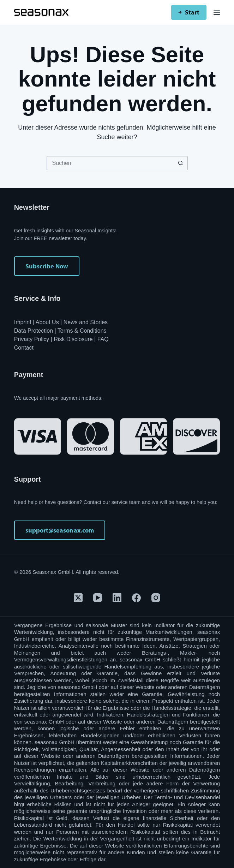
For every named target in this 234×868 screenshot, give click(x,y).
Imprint (23, 322)
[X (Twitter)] (78, 598)
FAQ (103, 339)
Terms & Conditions (82, 331)
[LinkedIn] (117, 598)
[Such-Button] (181, 163)
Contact (24, 348)
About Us (47, 322)
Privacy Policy (32, 339)
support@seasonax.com (60, 530)
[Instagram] (156, 598)
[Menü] (217, 12)
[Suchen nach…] (110, 163)
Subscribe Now (47, 266)
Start (189, 12)
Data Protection (34, 331)
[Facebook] (136, 598)
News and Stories (86, 322)
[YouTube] (98, 598)
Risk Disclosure (73, 339)
